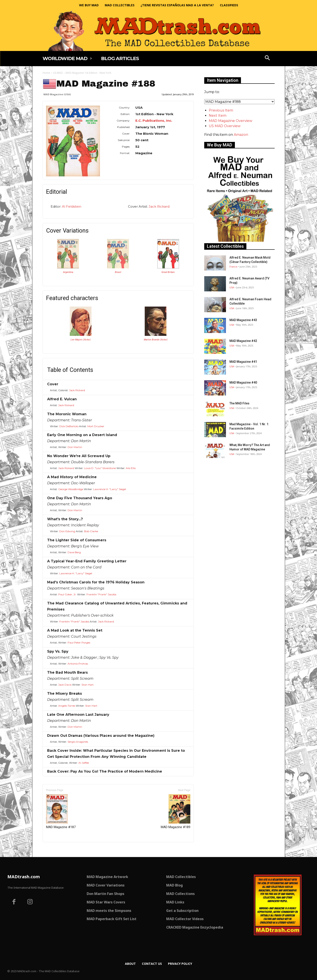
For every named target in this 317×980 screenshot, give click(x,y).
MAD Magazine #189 (176, 812)
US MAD (58, 73)
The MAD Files (239, 403)
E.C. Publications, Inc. (154, 121)
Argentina (68, 272)
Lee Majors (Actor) (81, 340)
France (233, 267)
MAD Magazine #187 (61, 812)
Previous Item (221, 110)
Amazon (241, 135)
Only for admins (58, 849)
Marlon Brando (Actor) (156, 340)
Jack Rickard (159, 206)
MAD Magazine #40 (243, 382)
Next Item (218, 116)
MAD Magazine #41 (243, 362)
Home (46, 73)
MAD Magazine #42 (243, 341)
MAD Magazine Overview (231, 121)
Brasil (118, 272)
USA (232, 287)
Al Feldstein (72, 206)
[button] (267, 58)
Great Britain (168, 272)
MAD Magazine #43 (243, 320)
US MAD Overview (225, 126)
